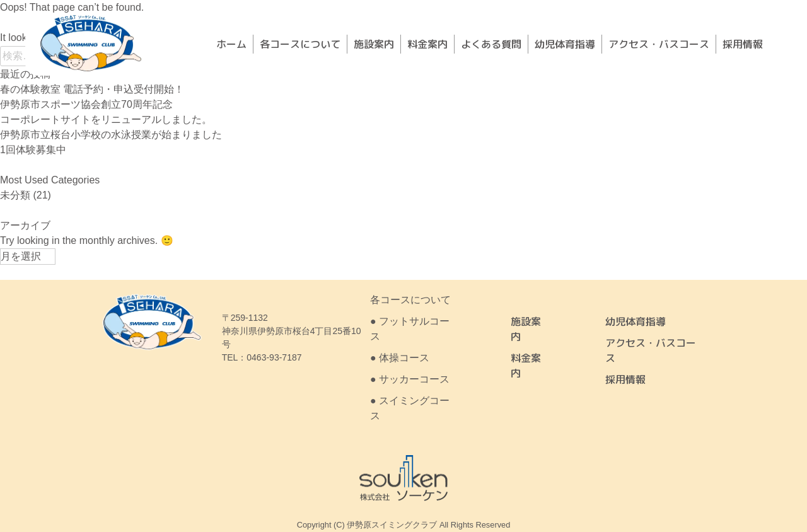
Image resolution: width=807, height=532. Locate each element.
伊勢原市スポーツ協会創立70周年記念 (86, 104)
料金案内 (427, 44)
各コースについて (300, 44)
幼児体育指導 (565, 44)
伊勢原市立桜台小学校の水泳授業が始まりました (111, 135)
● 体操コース (400, 358)
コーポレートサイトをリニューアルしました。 (106, 119)
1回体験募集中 (33, 150)
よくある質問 (491, 44)
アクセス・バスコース (659, 44)
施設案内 (374, 44)
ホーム (231, 44)
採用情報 (743, 44)
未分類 (15, 195)
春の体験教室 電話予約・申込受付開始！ (92, 89)
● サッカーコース (410, 379)
